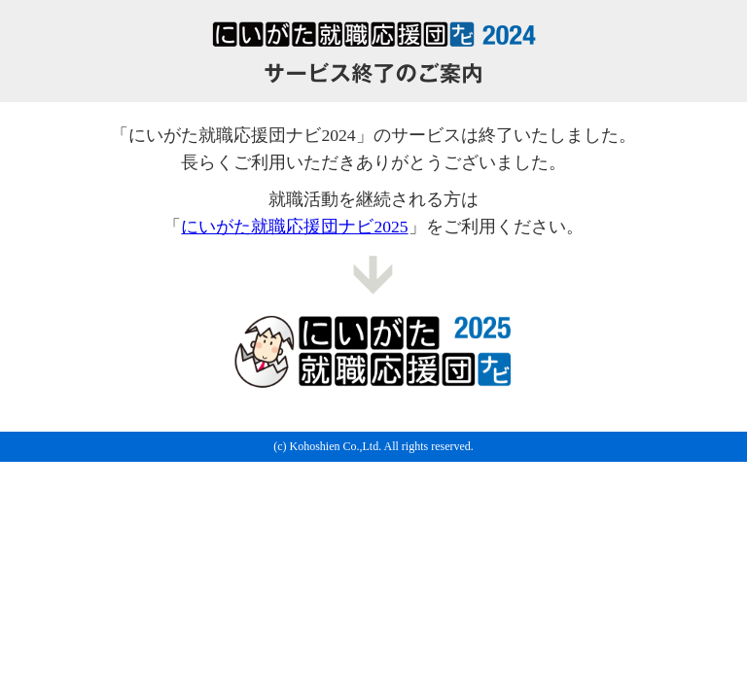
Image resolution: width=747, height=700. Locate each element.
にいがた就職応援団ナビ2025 (294, 227)
